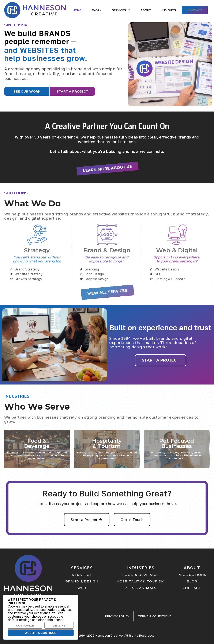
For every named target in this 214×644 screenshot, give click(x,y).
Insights (168, 10)
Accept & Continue (41, 633)
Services (120, 10)
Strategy (37, 250)
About (145, 10)
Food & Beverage (37, 443)
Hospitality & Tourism (107, 443)
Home (77, 10)
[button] (120, 10)
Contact (194, 10)
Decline (59, 625)
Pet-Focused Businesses (177, 443)
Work (96, 10)
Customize (25, 625)
